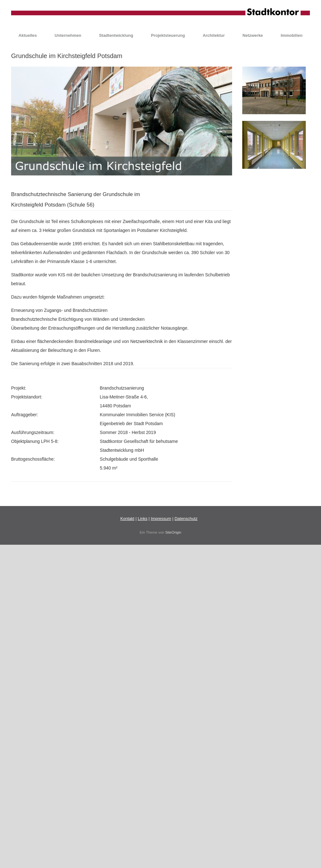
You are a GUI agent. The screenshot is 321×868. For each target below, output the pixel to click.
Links (143, 519)
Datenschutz (186, 519)
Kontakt (127, 519)
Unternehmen (68, 35)
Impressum (161, 519)
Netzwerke (253, 35)
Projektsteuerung (168, 35)
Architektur (214, 35)
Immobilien (292, 35)
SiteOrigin (173, 532)
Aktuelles (28, 35)
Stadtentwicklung (116, 35)
